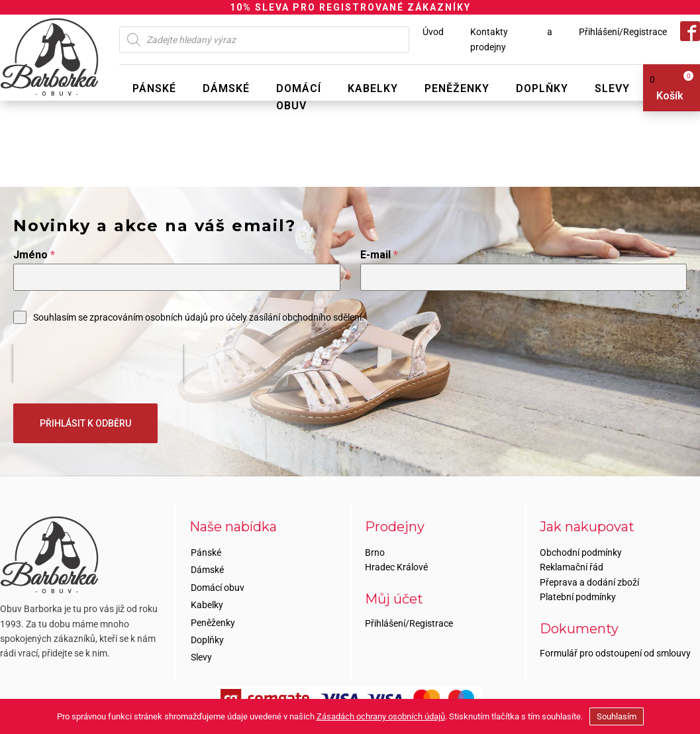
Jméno (34, 255)
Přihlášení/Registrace (623, 32)
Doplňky (542, 88)
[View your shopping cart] (667, 88)
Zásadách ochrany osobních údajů (381, 716)
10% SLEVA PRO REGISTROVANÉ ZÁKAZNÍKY (350, 7)
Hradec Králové (396, 567)
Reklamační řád (572, 567)
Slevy (612, 88)
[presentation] (98, 364)
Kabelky (373, 88)
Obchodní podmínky (581, 552)
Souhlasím (617, 716)
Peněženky (457, 88)
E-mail (379, 255)
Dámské (226, 88)
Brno (375, 552)
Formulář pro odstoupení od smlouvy (615, 653)
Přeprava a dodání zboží (589, 582)
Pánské (154, 88)
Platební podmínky (578, 597)
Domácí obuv (299, 97)
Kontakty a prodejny (511, 39)
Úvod (433, 32)
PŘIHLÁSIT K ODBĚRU (85, 423)
